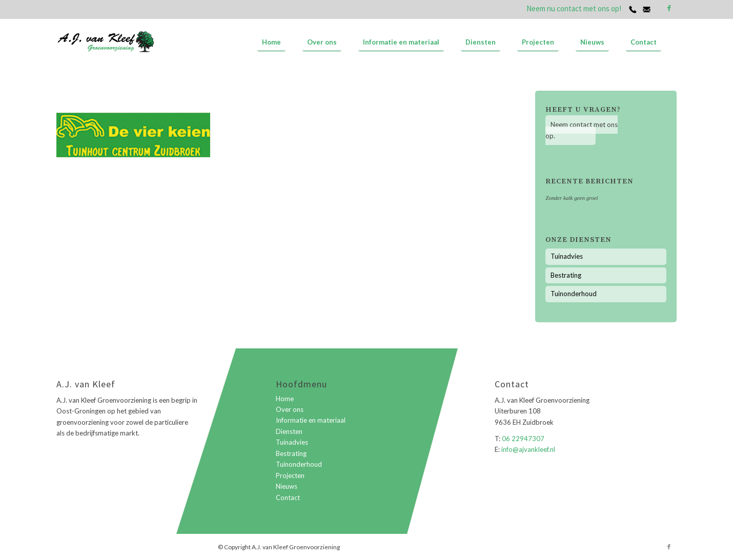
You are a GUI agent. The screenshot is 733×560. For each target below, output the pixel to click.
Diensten (289, 431)
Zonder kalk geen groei (572, 198)
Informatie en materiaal (311, 420)
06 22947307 (523, 439)
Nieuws (287, 486)
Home (285, 399)
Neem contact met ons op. (582, 130)
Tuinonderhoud (574, 294)
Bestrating (566, 275)
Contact (288, 497)
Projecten (290, 475)
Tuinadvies (567, 256)
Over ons (290, 409)
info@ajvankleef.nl (527, 449)
